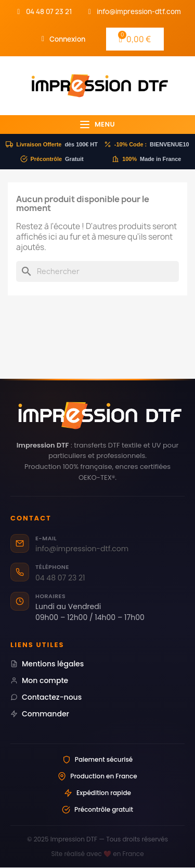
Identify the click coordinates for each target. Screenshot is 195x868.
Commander (40, 714)
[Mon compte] (63, 39)
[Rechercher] (97, 271)
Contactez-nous (46, 697)
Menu (97, 124)
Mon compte (39, 680)
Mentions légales (47, 664)
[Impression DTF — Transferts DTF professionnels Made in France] (97, 416)
